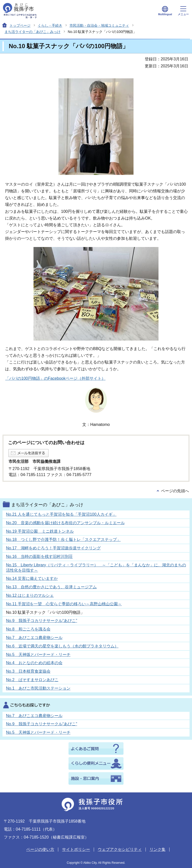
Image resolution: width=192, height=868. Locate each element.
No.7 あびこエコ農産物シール (34, 638)
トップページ (20, 25)
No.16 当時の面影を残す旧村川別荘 (39, 557)
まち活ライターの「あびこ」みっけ (32, 32)
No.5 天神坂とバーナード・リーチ (38, 655)
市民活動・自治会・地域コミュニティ (99, 25)
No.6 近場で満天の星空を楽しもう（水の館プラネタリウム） (62, 646)
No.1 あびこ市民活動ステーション (38, 688)
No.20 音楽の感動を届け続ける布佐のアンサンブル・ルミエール (65, 523)
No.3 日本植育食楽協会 (28, 671)
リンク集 (157, 849)
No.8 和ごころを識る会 (28, 629)
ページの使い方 (40, 849)
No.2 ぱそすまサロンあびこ (32, 680)
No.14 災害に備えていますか (32, 578)
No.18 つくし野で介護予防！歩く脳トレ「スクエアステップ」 (63, 540)
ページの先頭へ (175, 491)
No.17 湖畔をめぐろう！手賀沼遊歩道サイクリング (53, 548)
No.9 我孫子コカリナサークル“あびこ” (41, 621)
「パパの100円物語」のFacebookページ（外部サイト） (55, 378)
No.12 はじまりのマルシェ (30, 595)
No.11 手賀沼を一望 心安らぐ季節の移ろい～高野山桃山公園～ (64, 604)
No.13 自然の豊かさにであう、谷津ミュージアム (51, 587)
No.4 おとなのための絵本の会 (34, 663)
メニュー (183, 11)
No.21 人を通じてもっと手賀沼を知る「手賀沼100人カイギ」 (61, 514)
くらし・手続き (50, 25)
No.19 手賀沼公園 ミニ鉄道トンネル (40, 531)
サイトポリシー (76, 849)
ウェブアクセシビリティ (120, 849)
